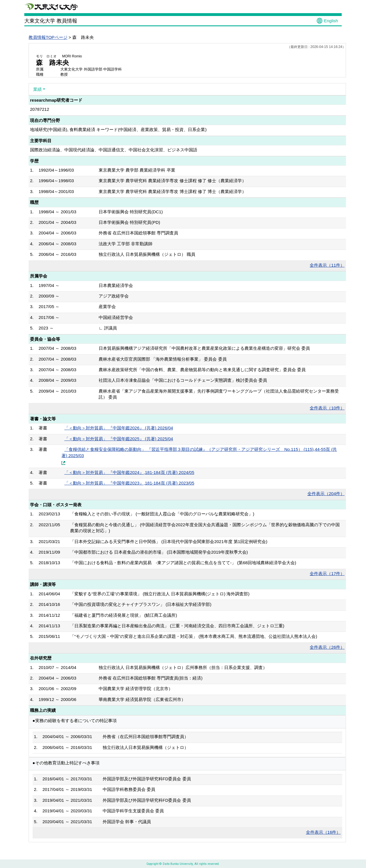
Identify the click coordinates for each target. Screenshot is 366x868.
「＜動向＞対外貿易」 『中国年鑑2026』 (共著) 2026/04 (119, 428)
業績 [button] (37, 89)
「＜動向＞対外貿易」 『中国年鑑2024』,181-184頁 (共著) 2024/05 (129, 472)
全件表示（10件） (327, 408)
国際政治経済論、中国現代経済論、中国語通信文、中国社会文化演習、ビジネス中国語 (114, 150)
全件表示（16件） (323, 832)
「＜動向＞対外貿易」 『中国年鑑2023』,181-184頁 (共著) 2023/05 (129, 483)
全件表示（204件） (326, 494)
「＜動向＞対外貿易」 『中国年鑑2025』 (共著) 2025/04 (119, 439)
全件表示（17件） (327, 573)
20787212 (40, 109)
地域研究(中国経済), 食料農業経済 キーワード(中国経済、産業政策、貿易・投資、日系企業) (118, 129)
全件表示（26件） (327, 647)
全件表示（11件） (327, 265)
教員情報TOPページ (48, 37)
